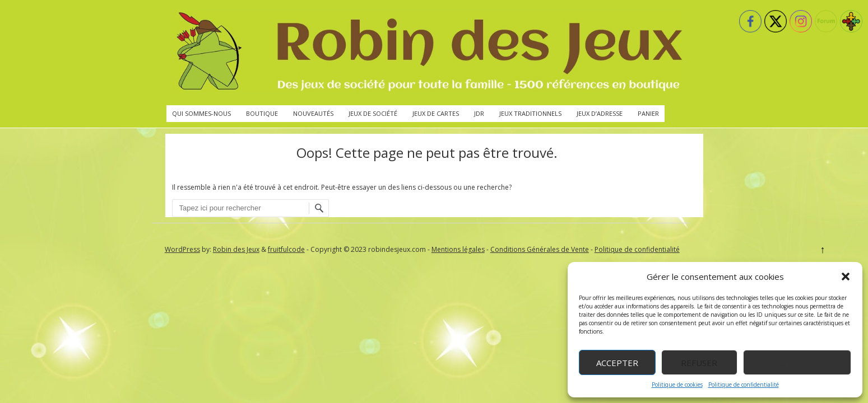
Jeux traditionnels (530, 113)
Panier (648, 113)
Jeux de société (373, 113)
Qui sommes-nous (201, 113)
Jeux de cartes (436, 113)
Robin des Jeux (236, 249)
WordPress (182, 249)
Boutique (262, 113)
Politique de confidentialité (744, 385)
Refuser (699, 363)
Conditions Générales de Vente (540, 249)
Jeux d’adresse (600, 113)
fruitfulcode (286, 249)
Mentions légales (458, 249)
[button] (846, 277)
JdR (479, 113)
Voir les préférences (797, 363)
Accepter (617, 363)
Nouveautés (313, 113)
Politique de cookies (677, 385)
